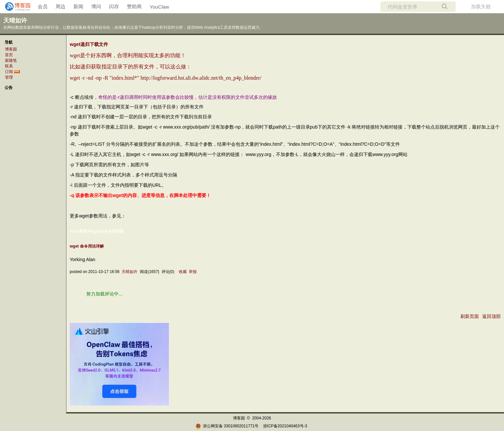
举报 (193, 272)
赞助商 (134, 6)
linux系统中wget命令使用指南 (97, 231)
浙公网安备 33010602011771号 (227, 426)
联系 (9, 66)
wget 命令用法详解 (87, 246)
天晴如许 (15, 20)
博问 (96, 6)
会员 (43, 6)
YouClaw (159, 7)
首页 (9, 55)
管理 (9, 77)
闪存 (114, 6)
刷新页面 (470, 316)
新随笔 (11, 60)
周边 (60, 6)
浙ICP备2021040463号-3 (285, 426)
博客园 (11, 49)
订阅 (9, 72)
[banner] (15, 7)
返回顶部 (491, 316)
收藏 (183, 272)
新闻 (78, 6)
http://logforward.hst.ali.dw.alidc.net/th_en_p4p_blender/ (201, 78)
